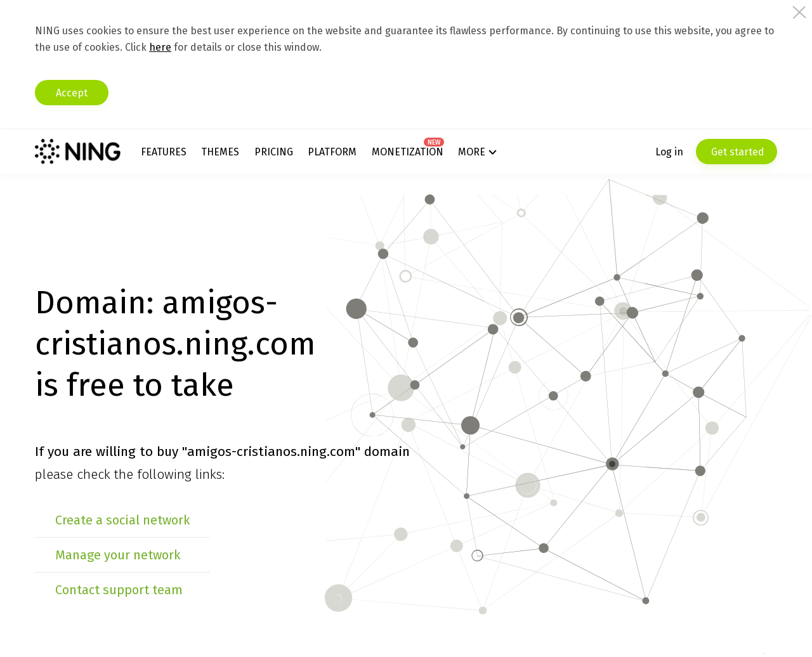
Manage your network (118, 555)
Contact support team (119, 590)
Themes (220, 152)
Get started (737, 152)
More (472, 152)
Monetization (408, 152)
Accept (72, 93)
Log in (669, 152)
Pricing (274, 152)
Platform (332, 152)
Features (164, 152)
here (160, 47)
